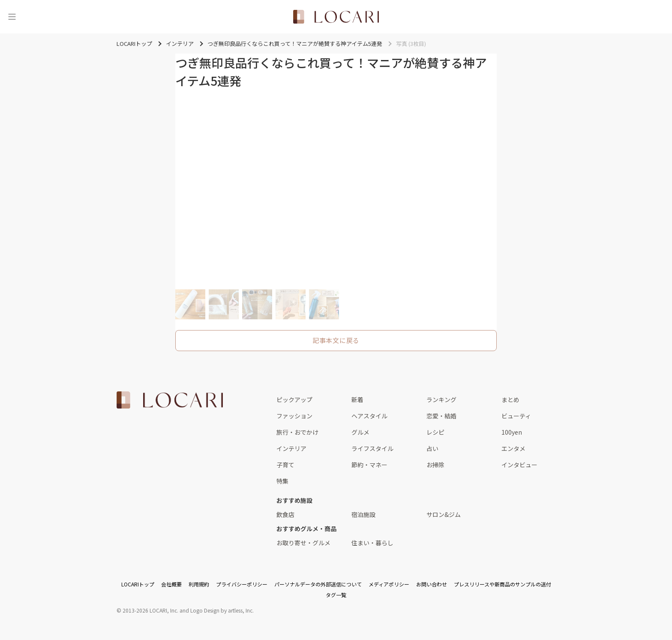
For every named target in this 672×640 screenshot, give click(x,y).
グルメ (360, 432)
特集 (282, 481)
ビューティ (516, 416)
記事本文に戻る (336, 340)
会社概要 (171, 584)
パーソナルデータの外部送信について (318, 584)
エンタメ (513, 448)
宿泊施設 (363, 514)
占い (432, 448)
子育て (285, 465)
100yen (512, 432)
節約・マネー (369, 465)
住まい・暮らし (372, 543)
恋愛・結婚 (441, 416)
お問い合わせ (432, 584)
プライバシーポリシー (242, 584)
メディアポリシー (389, 584)
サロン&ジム (444, 514)
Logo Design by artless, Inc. (222, 610)
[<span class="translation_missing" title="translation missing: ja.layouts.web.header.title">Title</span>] (336, 17)
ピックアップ (294, 400)
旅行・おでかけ (297, 432)
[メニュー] (12, 17)
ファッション (294, 416)
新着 (357, 400)
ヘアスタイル (369, 416)
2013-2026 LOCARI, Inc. (150, 610)
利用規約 (199, 584)
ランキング (441, 400)
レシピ (435, 432)
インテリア (291, 448)
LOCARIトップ (138, 584)
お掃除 (435, 465)
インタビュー (519, 465)
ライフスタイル (372, 448)
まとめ (510, 400)
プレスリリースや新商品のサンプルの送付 (502, 584)
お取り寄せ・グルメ (303, 543)
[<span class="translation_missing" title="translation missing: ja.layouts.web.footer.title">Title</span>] (170, 400)
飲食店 (285, 514)
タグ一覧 (336, 595)
